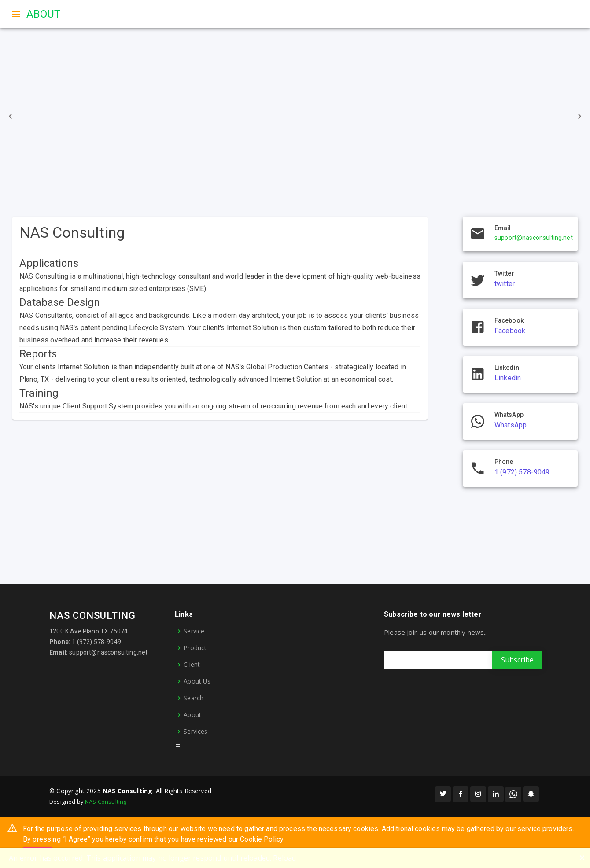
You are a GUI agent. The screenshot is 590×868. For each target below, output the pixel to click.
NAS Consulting (106, 802)
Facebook (510, 331)
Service (194, 631)
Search (194, 698)
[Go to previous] (11, 116)
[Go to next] (579, 116)
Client (192, 665)
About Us (197, 681)
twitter (505, 284)
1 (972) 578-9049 (522, 472)
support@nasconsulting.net (534, 238)
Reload (284, 858)
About (192, 715)
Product (195, 648)
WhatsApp (511, 425)
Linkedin (508, 378)
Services (195, 732)
